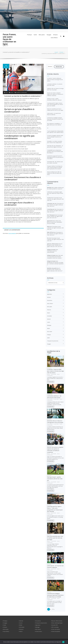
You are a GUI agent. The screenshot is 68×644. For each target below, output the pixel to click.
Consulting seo (51, 209)
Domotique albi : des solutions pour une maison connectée (55, 162)
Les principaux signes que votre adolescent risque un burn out (55, 193)
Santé (35, 35)
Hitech (49, 313)
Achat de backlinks (56, 631)
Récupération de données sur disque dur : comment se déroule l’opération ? (55, 264)
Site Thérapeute (51, 215)
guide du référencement (53, 244)
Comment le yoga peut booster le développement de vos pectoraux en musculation (55, 157)
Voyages (49, 35)
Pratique (29, 35)
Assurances (50, 300)
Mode (48, 328)
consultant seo (51, 203)
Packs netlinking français (57, 623)
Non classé (50, 332)
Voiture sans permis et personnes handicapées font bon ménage (55, 222)
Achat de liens (39, 631)
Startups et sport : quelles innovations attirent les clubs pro (54, 99)
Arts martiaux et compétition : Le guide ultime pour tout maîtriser (54, 124)
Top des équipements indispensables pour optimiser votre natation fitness (55, 132)
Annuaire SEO (55, 625)
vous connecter (12, 233)
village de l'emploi (51, 250)
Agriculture (50, 294)
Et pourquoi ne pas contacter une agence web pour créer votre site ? (55, 199)
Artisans (55, 35)
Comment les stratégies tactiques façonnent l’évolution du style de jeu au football (55, 119)
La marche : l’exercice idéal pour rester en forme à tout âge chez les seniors (55, 80)
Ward (48, 227)
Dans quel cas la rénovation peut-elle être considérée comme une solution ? (55, 257)
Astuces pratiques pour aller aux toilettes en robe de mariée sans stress (54, 173)
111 (53, 609)
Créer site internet (56, 629)
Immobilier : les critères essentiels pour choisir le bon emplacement (55, 142)
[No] (66, 642)
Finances (49, 310)
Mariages (49, 325)
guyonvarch (50, 221)
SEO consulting (55, 627)
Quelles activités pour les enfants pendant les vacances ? (55, 188)
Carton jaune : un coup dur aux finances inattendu (54, 114)
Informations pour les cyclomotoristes (52, 252)
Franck (6, 93)
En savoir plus (51, 382)
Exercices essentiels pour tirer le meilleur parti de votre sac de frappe (55, 110)
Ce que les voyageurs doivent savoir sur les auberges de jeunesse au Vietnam (55, 137)
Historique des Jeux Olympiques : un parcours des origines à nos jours (55, 146)
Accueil (56, 52)
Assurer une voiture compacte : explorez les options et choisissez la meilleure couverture (55, 94)
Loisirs (49, 322)
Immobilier (50, 316)
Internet (49, 319)
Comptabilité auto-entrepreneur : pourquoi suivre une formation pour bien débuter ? (55, 151)
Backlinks (49, 188)
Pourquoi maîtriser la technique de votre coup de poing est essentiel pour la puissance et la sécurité (55, 167)
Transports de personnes (53, 341)
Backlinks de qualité (52, 268)
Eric (48, 238)
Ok (63, 642)
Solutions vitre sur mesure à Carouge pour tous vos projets (55, 89)
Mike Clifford (50, 232)
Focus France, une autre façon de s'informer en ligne (10, 39)
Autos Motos (54, 38)
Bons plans (42, 35)
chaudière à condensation (21, 93)
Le (48, 128)
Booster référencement (57, 621)
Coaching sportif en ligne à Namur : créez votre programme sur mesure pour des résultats (55, 104)
